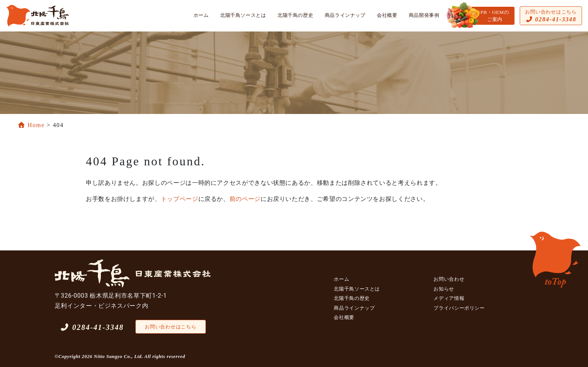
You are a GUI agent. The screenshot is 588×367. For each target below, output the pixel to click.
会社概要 (387, 15)
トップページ (180, 199)
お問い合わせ (449, 279)
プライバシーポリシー (459, 308)
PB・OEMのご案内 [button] (495, 16)
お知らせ (444, 289)
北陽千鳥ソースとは (243, 15)
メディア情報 (449, 298)
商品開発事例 (424, 15)
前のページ (245, 199)
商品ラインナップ (345, 15)
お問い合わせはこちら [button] (551, 16)
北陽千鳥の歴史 (295, 15)
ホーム (201, 15)
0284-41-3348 (92, 327)
